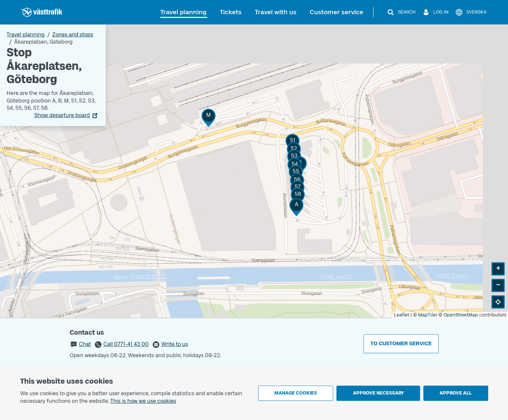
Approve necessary (378, 393)
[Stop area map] (254, 171)
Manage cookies (296, 393)
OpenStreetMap (461, 315)
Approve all (456, 393)
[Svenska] (471, 12)
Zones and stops (73, 35)
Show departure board (62, 115)
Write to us (175, 344)
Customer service (336, 12)
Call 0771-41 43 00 (126, 344)
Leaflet (402, 315)
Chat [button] (85, 344)
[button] (296, 207)
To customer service (401, 343)
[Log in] (435, 12)
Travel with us (276, 12)
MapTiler (428, 315)
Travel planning (183, 12)
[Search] (401, 12)
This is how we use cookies (143, 401)
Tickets (231, 12)
